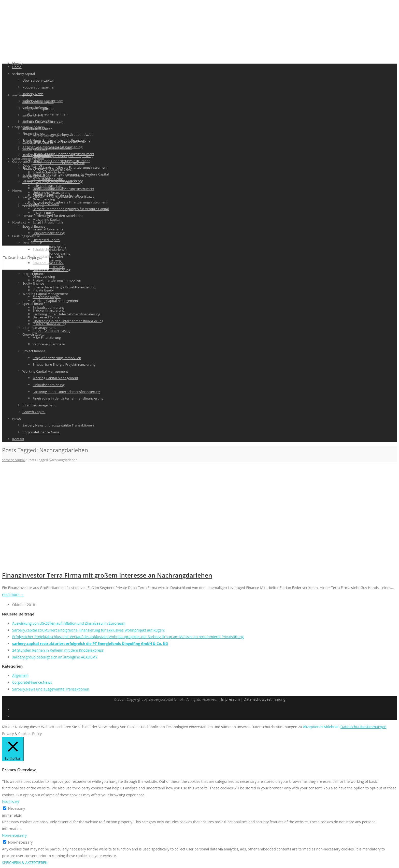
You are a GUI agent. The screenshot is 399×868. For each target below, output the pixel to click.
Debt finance (32, 243)
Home (17, 67)
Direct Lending (44, 276)
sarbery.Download (37, 155)
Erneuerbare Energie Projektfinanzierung (64, 287)
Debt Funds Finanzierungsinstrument (61, 161)
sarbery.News (33, 94)
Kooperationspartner (39, 87)
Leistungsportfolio (28, 159)
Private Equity (43, 213)
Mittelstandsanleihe (48, 179)
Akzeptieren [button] (313, 727)
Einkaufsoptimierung (49, 385)
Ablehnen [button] (332, 727)
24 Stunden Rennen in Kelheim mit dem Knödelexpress (58, 650)
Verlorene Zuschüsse (49, 344)
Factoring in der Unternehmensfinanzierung (66, 314)
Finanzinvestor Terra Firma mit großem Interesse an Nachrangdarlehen (107, 575)
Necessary (17, 808)
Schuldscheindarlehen (50, 249)
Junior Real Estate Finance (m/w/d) (59, 141)
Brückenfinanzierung (49, 233)
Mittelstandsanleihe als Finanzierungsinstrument (70, 167)
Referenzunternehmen (50, 114)
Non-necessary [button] (14, 835)
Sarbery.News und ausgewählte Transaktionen (58, 425)
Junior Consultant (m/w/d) (52, 148)
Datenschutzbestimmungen (363, 727)
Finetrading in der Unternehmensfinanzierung (68, 321)
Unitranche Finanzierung (52, 270)
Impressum (231, 699)
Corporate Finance (26, 161)
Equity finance (33, 283)
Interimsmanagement (39, 405)
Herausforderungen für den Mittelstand (53, 216)
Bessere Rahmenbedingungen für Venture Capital (71, 209)
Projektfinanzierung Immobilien (57, 280)
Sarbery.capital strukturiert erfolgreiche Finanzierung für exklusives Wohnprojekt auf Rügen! (88, 630)
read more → (13, 594)
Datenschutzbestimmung (265, 699)
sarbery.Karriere (35, 128)
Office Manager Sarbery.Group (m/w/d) (63, 135)
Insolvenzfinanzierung (49, 324)
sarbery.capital (24, 74)
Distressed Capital (46, 240)
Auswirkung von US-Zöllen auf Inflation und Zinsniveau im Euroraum (69, 623)
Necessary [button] (11, 801)
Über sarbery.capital (38, 80)
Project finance (34, 351)
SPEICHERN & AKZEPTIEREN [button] (25, 863)
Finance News (33, 168)
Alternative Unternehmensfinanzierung (52, 182)
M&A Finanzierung (47, 337)
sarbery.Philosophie (38, 121)
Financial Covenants (48, 229)
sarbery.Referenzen (37, 108)
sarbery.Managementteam (43, 101)
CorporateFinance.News (41, 432)
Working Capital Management (55, 301)
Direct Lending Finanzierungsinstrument (63, 154)
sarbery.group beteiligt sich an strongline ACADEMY (55, 657)
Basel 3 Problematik (48, 223)
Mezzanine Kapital (47, 297)
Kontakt (19, 222)
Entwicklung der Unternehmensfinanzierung (56, 175)
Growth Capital (34, 412)
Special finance (34, 304)
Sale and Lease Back (48, 263)
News (17, 190)
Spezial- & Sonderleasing (51, 331)
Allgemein (20, 675)
